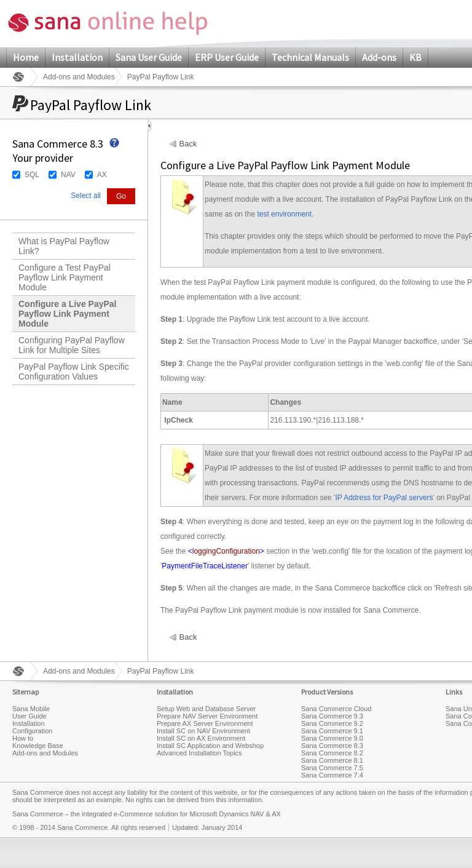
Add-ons (379, 57)
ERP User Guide (227, 57)
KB (415, 57)
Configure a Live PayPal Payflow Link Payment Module (68, 314)
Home (26, 57)
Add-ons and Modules (79, 77)
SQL (32, 175)
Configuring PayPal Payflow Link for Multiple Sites (72, 345)
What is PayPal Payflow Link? (64, 246)
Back (188, 144)
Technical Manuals (310, 57)
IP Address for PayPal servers (384, 498)
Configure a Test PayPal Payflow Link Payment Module (65, 277)
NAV (68, 175)
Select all (86, 196)
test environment (284, 214)
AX (102, 175)
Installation (77, 57)
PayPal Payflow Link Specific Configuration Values (74, 372)
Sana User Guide (149, 57)
